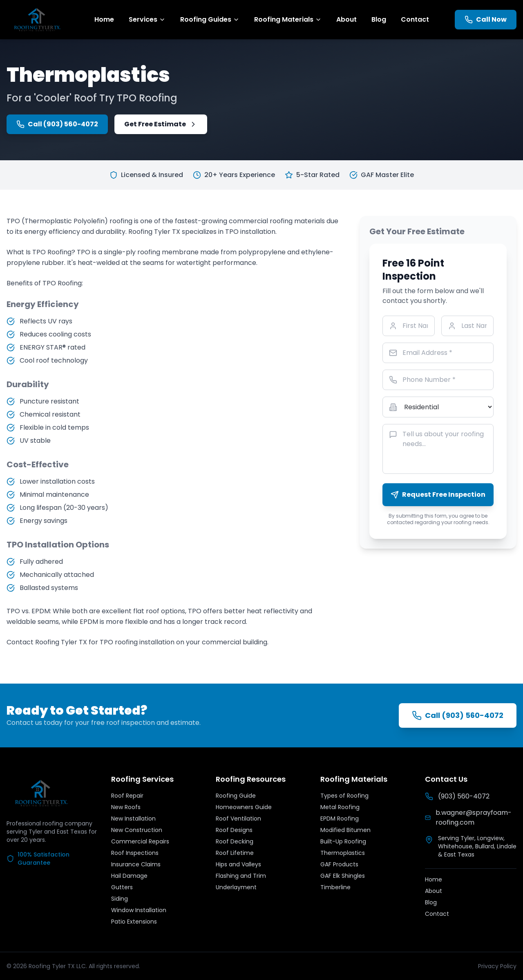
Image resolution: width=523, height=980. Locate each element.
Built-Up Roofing (343, 841)
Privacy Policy (497, 966)
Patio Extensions (134, 922)
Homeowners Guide (244, 807)
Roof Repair (127, 796)
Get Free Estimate (161, 124)
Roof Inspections (135, 853)
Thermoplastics (343, 853)
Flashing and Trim (241, 876)
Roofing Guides (210, 19)
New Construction (137, 830)
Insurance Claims (136, 864)
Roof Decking (235, 841)
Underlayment (236, 887)
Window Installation (139, 910)
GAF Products (339, 864)
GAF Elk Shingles (343, 876)
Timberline (335, 887)
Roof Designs (234, 830)
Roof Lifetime (235, 853)
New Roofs (126, 807)
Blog (379, 19)
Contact (415, 19)
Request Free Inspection (438, 494)
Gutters (122, 887)
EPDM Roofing (340, 819)
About (346, 19)
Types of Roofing (344, 796)
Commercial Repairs (140, 841)
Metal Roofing (340, 807)
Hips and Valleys (238, 864)
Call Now (486, 19)
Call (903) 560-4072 (57, 124)
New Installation (133, 819)
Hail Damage (129, 876)
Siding (120, 899)
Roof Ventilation (238, 819)
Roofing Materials (288, 19)
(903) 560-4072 (457, 796)
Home (104, 19)
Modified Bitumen (345, 830)
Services (147, 19)
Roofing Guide (236, 796)
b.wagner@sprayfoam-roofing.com (468, 817)
